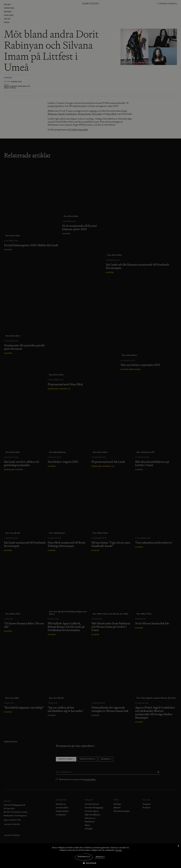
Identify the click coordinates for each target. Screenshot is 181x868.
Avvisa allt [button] (100, 857)
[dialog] (90, 434)
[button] (90, 863)
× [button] (178, 846)
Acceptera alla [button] (84, 857)
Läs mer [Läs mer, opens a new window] (119, 850)
